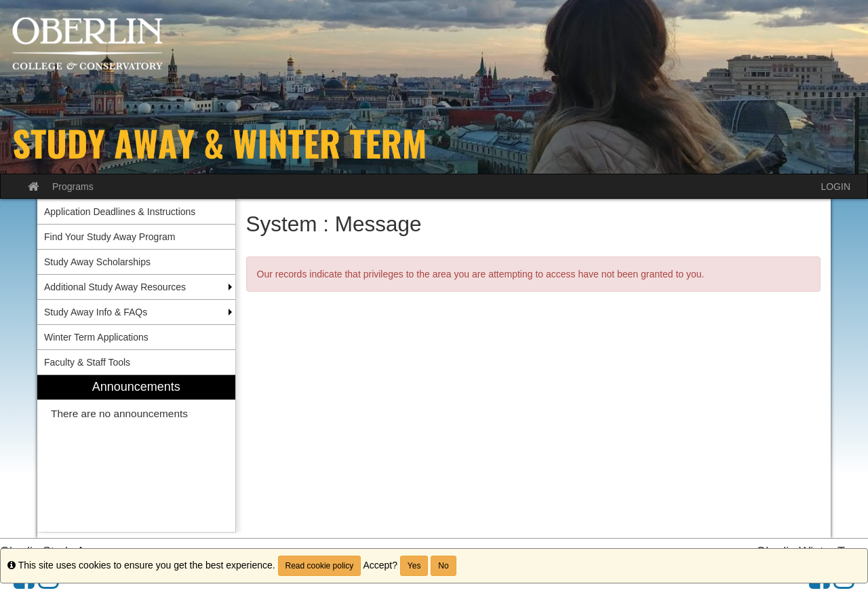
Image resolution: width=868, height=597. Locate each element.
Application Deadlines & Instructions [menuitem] (120, 212)
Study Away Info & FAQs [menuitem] (96, 312)
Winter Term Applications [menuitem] (96, 337)
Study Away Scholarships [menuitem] (97, 262)
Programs (73, 187)
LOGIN (835, 187)
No (443, 566)
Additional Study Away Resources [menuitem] (115, 287)
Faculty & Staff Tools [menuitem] (87, 362)
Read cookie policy (320, 566)
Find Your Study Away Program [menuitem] (110, 237)
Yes (414, 566)
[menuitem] (136, 454)
